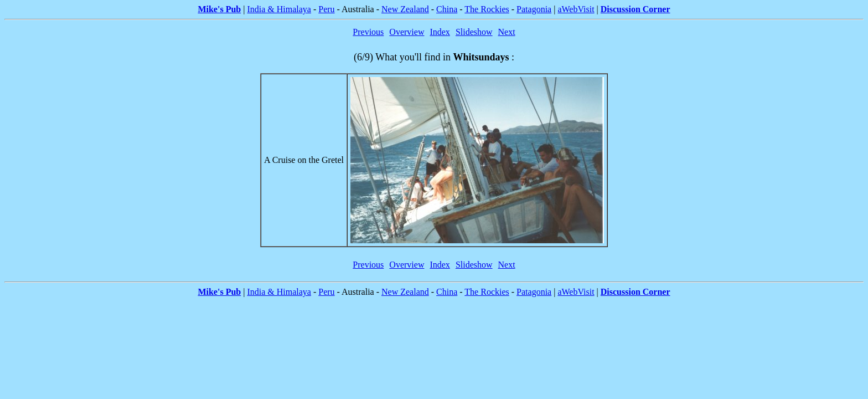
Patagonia (534, 9)
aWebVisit (576, 9)
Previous (368, 32)
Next (507, 32)
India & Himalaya (279, 9)
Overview (407, 32)
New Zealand (405, 9)
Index (440, 32)
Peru (326, 9)
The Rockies (487, 9)
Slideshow (474, 32)
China (447, 9)
